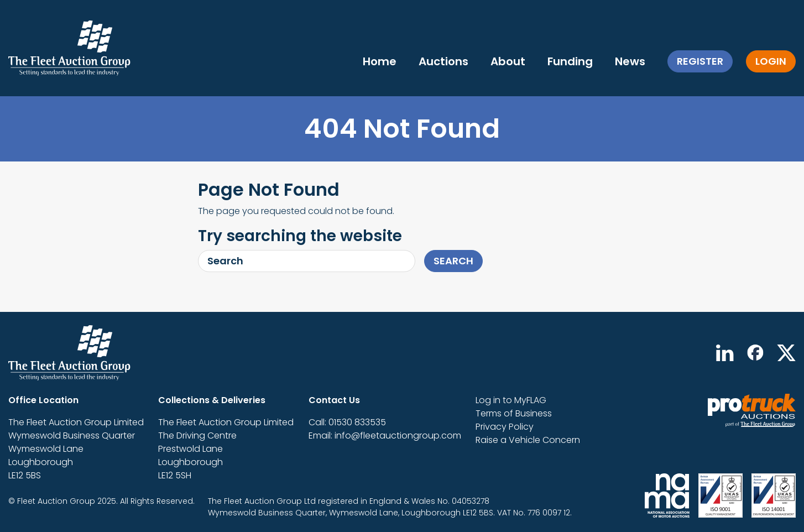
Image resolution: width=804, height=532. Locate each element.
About (508, 61)
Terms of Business (514, 413)
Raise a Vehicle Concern (528, 440)
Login (771, 61)
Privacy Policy (505, 427)
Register (700, 61)
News (630, 61)
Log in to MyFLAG (511, 400)
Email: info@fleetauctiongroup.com (385, 435)
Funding (570, 61)
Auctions (443, 61)
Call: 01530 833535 (347, 422)
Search (453, 261)
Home (380, 61)
